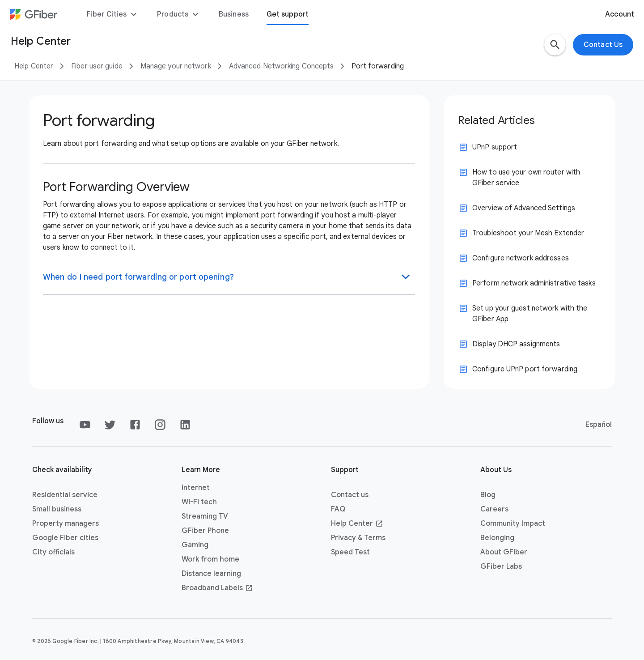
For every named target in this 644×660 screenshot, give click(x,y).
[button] (555, 45)
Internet (196, 488)
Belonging (497, 538)
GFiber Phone (205, 531)
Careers (494, 509)
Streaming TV (205, 516)
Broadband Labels (217, 588)
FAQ (338, 509)
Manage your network (176, 66)
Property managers (66, 524)
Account (620, 14)
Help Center (34, 66)
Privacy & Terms (358, 538)
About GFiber (504, 552)
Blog (488, 495)
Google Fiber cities (65, 538)
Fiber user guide (97, 66)
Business (234, 14)
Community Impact (513, 524)
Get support (288, 14)
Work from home (210, 559)
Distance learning (211, 574)
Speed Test (350, 552)
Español (599, 425)
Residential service (65, 495)
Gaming (195, 545)
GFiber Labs (501, 566)
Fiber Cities (113, 14)
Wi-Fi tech (199, 502)
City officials (53, 552)
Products (179, 14)
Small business (57, 509)
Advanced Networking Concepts (282, 66)
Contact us (350, 495)
